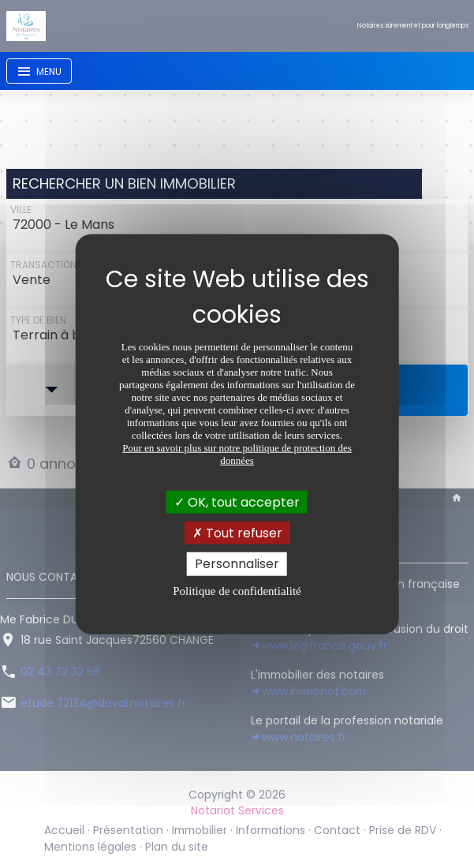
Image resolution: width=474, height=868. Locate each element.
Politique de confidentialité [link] (237, 590)
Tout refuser (237, 533)
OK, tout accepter (237, 502)
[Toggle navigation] (39, 71)
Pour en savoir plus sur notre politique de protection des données (237, 454)
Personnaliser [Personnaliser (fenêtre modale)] (237, 564)
